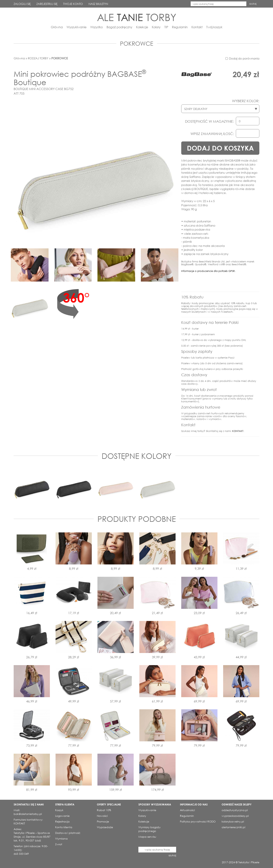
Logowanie (62, 816)
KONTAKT (238, 431)
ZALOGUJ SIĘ (22, 4)
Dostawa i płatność (68, 833)
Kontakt (197, 27)
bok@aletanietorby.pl (28, 814)
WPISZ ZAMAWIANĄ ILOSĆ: (212, 134)
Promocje (103, 821)
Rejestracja (62, 821)
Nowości (102, 816)
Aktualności (187, 810)
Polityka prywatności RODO (198, 821)
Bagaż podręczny (119, 27)
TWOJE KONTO (73, 4)
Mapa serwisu (147, 837)
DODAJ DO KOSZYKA (220, 148)
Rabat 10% (104, 810)
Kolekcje (142, 27)
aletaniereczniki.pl (233, 827)
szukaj (253, 4)
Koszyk (59, 810)
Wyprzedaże (105, 827)
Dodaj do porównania (244, 58)
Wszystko (96, 27)
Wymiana (61, 839)
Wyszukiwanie (76, 27)
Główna (57, 27)
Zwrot (59, 844)
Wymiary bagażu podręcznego (149, 829)
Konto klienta (64, 827)
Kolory (156, 27)
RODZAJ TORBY (38, 58)
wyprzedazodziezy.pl (235, 816)
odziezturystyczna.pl (235, 810)
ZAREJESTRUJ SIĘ (47, 4)
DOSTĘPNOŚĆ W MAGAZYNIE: (209, 121)
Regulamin (180, 27)
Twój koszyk (214, 27)
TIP (166, 27)
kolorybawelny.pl (233, 821)
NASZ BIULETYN (98, 4)
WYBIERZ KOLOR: (246, 101)
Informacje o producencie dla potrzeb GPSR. (208, 271)
